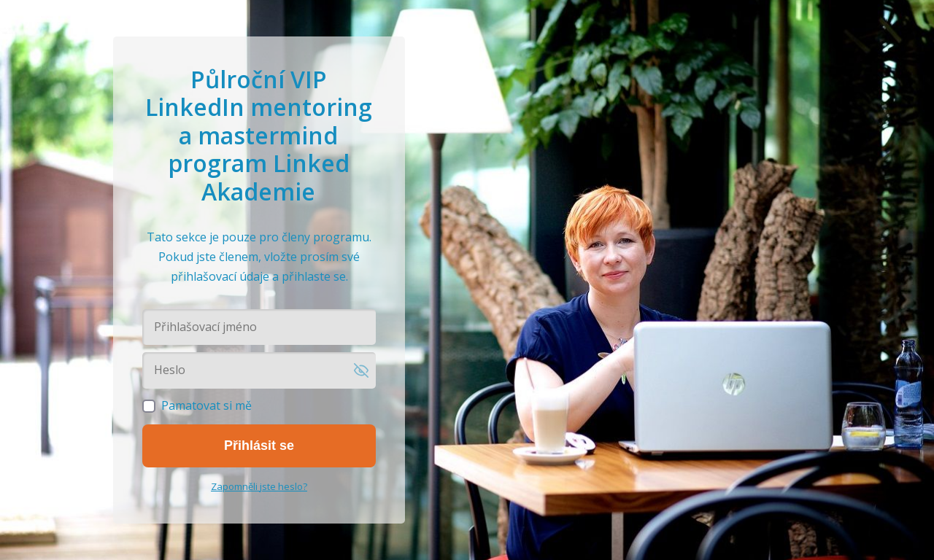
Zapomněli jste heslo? (259, 486)
